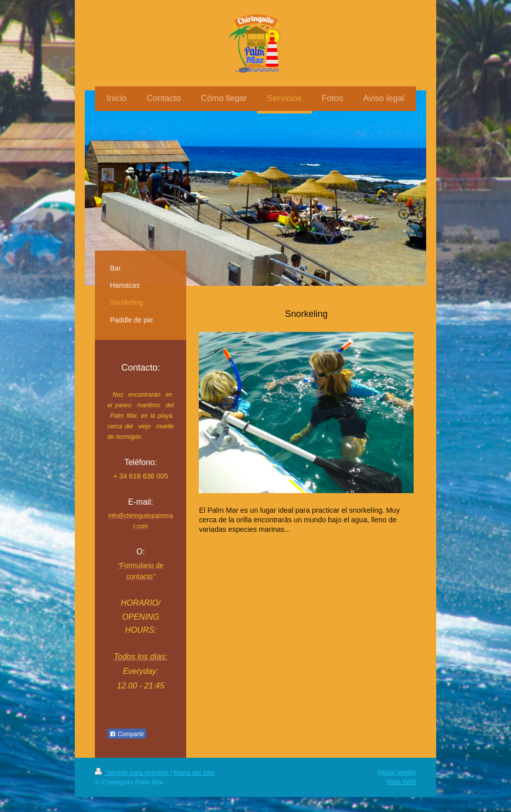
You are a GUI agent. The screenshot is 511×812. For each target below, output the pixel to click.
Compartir (127, 734)
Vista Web (401, 782)
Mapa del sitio (194, 773)
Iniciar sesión (397, 772)
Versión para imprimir (133, 773)
